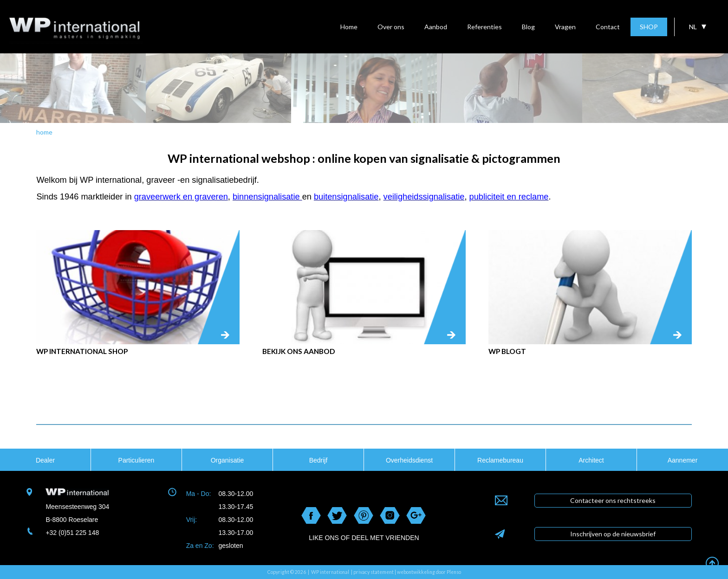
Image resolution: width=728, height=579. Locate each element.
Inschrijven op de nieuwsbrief (613, 534)
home (44, 132)
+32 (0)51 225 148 (72, 533)
